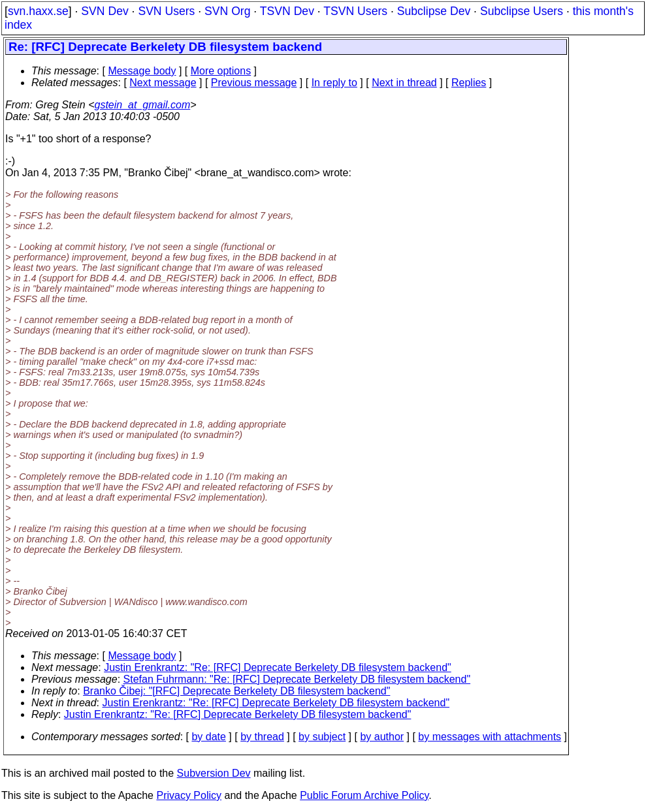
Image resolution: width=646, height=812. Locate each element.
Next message (163, 83)
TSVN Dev (287, 11)
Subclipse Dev (434, 11)
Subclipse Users (522, 11)
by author (382, 737)
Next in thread (404, 83)
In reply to (334, 83)
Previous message (254, 83)
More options (221, 71)
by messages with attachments (490, 737)
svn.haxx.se (38, 11)
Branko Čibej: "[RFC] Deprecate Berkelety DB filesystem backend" (236, 691)
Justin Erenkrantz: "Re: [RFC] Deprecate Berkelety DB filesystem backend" (278, 667)
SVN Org (227, 11)
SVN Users (166, 11)
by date (208, 737)
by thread (262, 737)
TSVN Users (355, 11)
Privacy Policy (189, 795)
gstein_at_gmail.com (143, 105)
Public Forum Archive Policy (364, 795)
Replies (469, 83)
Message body (142, 71)
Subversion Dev (214, 773)
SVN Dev (105, 11)
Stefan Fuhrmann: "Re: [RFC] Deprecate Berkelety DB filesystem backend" (297, 679)
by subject (322, 737)
